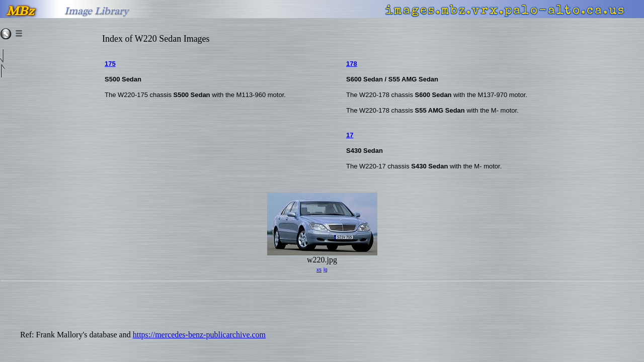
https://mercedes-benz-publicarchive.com (199, 335)
